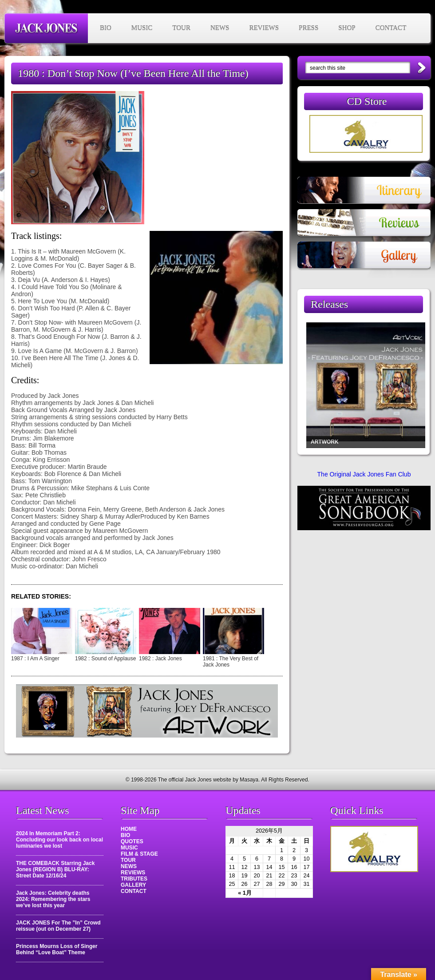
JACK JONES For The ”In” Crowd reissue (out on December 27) (58, 926)
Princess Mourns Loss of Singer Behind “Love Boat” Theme (57, 949)
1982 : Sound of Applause (105, 659)
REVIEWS (264, 28)
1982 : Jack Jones (160, 659)
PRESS (308, 28)
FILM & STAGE (139, 854)
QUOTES (132, 841)
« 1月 (245, 893)
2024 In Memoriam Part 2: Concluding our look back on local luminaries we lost (59, 840)
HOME (129, 829)
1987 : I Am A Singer (35, 659)
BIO (106, 28)
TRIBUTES (134, 879)
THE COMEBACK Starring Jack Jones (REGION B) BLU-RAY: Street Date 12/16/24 (55, 869)
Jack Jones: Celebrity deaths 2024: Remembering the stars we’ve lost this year (53, 899)
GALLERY (133, 885)
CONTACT (391, 28)
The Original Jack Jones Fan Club (364, 474)
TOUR (181, 28)
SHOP (347, 28)
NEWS (220, 28)
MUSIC (142, 28)
